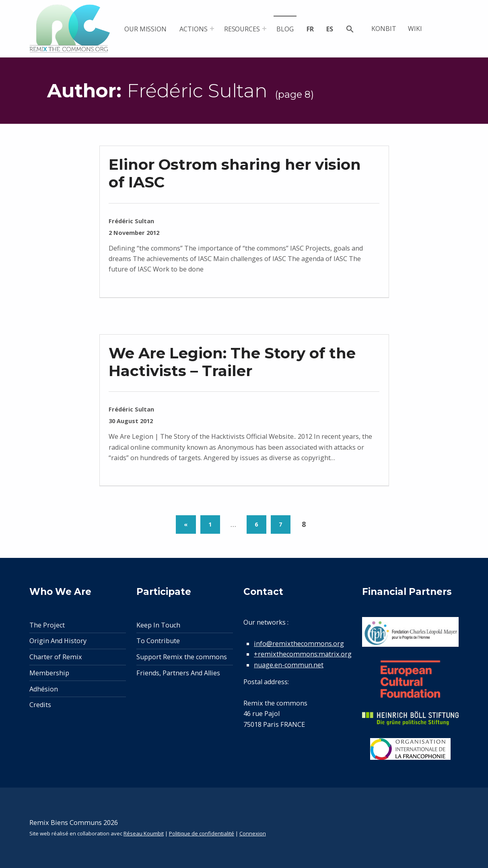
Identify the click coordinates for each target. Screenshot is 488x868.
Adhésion (44, 689)
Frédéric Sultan (131, 221)
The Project (47, 625)
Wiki (415, 29)
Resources (242, 29)
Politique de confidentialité (202, 833)
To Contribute (158, 641)
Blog (285, 29)
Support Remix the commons (182, 657)
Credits (40, 705)
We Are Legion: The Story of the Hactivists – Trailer (232, 362)
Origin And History (58, 641)
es (330, 29)
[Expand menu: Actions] (212, 29)
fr (310, 29)
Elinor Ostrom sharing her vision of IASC (235, 173)
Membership (49, 673)
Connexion (253, 833)
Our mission (145, 29)
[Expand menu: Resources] (264, 29)
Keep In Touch (158, 625)
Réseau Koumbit (144, 833)
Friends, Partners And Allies (178, 673)
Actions (194, 29)
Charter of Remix (56, 657)
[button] (350, 30)
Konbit (384, 29)
